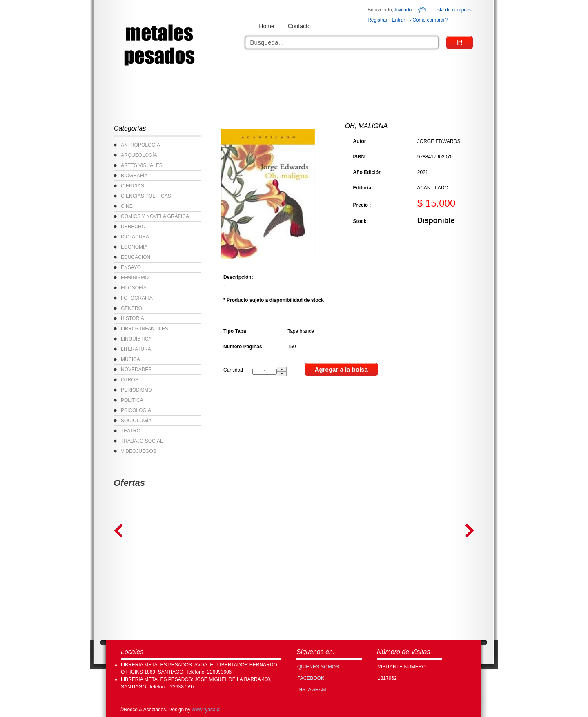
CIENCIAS (133, 186)
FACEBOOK (311, 678)
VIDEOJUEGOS (139, 451)
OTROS (130, 380)
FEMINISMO (135, 278)
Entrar (399, 20)
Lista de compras (452, 10)
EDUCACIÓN (136, 257)
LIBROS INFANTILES (145, 329)
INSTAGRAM (312, 690)
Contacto (299, 26)
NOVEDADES (136, 370)
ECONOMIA (134, 247)
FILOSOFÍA (134, 288)
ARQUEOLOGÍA (139, 155)
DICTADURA (135, 237)
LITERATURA (136, 349)
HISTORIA (132, 318)
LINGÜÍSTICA (136, 339)
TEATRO (131, 431)
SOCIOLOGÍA (136, 421)
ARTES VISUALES (142, 165)
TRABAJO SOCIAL (142, 441)
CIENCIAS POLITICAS (146, 196)
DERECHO (133, 227)
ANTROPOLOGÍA (140, 145)
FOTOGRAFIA (137, 298)
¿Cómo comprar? (429, 20)
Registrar (378, 20)
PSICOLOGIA (136, 410)
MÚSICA (130, 359)
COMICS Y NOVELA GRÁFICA (155, 216)
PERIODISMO (137, 390)
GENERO (131, 308)
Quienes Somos (318, 667)
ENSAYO (131, 267)
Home (266, 26)
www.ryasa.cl (206, 710)
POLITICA (132, 400)
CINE (127, 206)
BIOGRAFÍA (134, 176)
